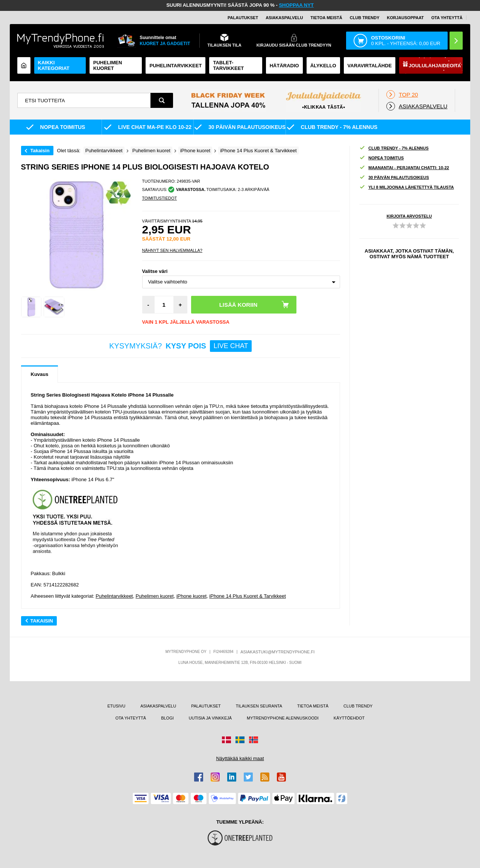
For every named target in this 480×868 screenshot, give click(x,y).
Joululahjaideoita (435, 66)
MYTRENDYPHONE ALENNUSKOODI (283, 718)
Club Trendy (365, 18)
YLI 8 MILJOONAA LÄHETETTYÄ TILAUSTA (406, 187)
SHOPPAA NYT (296, 5)
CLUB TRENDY (358, 706)
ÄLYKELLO (323, 66)
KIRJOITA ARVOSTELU (409, 216)
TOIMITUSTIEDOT (160, 198)
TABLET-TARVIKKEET (228, 65)
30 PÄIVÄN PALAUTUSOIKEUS (394, 178)
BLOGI (167, 718)
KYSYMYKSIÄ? (180, 346)
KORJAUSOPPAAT (406, 18)
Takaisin (40, 151)
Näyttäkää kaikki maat (240, 758)
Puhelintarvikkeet (114, 596)
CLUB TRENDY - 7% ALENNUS (394, 148)
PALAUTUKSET (243, 18)
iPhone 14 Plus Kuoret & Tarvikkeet (248, 596)
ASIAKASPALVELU (284, 18)
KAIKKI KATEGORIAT (54, 65)
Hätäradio (284, 66)
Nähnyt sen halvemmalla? (172, 250)
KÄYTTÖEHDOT (349, 718)
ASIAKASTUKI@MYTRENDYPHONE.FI (277, 652)
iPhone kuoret (191, 596)
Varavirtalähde (370, 66)
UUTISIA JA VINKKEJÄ (210, 718)
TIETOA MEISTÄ (326, 18)
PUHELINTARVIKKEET (175, 66)
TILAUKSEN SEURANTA (259, 706)
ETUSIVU (116, 706)
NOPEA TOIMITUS (381, 158)
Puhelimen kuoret (108, 65)
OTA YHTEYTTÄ (447, 18)
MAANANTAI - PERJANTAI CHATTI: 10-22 (404, 168)
